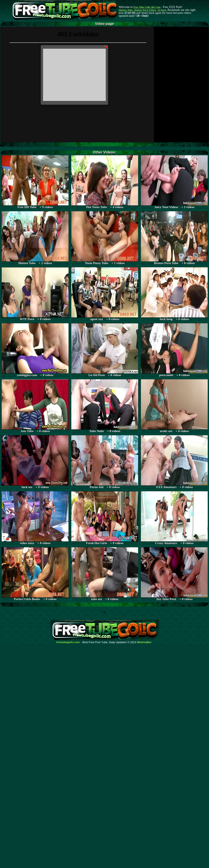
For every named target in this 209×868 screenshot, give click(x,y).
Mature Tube (126, 10)
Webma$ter (144, 642)
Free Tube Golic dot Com (147, 7)
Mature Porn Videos (145, 10)
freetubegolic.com (68, 642)
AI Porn (162, 10)
